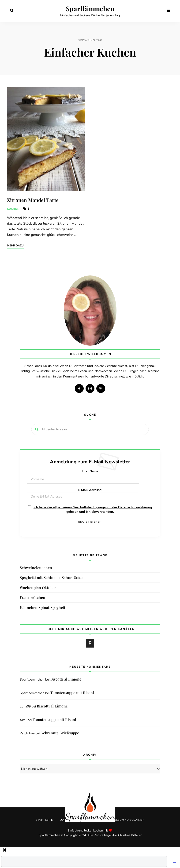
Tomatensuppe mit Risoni (72, 693)
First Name (90, 471)
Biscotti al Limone (66, 679)
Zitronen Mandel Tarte (33, 200)
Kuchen (13, 209)
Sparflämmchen (90, 9)
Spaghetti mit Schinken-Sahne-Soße (51, 577)
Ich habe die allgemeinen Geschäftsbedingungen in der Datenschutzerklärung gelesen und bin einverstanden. (93, 509)
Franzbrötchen (32, 597)
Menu (168, 11)
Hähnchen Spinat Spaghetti (43, 607)
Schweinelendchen (36, 568)
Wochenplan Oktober (38, 588)
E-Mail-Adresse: (83, 494)
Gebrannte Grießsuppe (60, 733)
